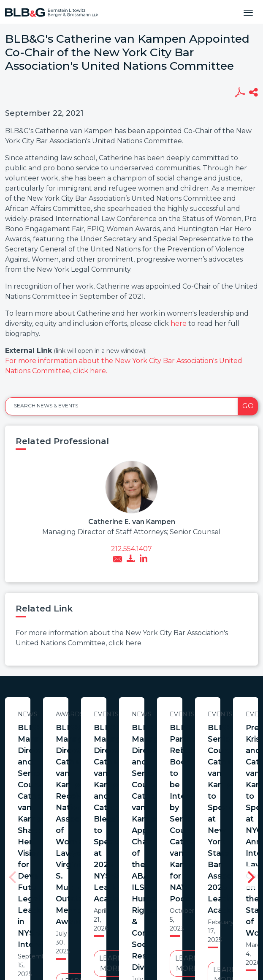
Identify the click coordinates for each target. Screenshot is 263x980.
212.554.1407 (131, 549)
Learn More (87, 815)
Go (248, 406)
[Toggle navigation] (248, 12)
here (179, 323)
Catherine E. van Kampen (132, 522)
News (87, 714)
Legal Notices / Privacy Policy (126, 909)
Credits (192, 909)
